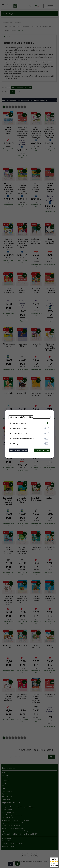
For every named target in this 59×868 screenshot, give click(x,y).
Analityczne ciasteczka (20, 433)
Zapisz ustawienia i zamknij (18, 450)
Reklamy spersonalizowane (21, 444)
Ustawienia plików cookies (21, 417)
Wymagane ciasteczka (20, 423)
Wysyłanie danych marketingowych (23, 439)
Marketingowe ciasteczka (21, 428)
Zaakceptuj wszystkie (42, 450)
